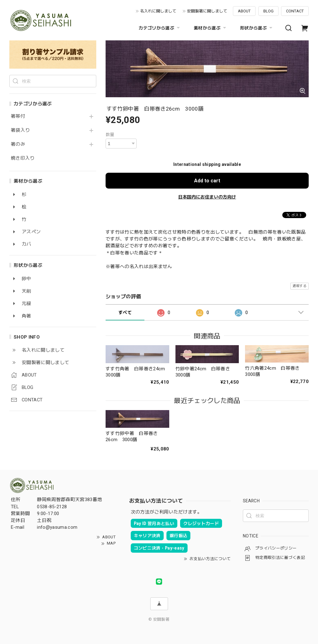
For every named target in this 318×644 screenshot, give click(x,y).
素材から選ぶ (211, 28)
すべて (125, 313)
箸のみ (18, 144)
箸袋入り (20, 130)
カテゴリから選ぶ (160, 28)
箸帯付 (18, 116)
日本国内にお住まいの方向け (207, 197)
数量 (110, 135)
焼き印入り (23, 158)
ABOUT (244, 11)
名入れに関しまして (158, 11)
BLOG (268, 11)
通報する (300, 286)
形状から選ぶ (257, 28)
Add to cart (207, 181)
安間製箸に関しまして (207, 11)
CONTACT (295, 11)
